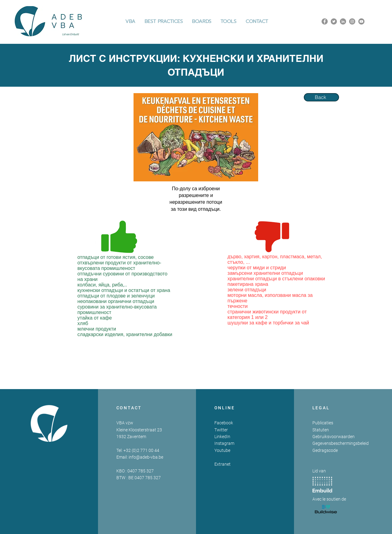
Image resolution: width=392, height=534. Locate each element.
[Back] (321, 97)
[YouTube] (361, 21)
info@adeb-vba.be (146, 457)
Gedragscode (325, 450)
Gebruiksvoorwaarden (334, 437)
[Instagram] (352, 21)
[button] (164, 21)
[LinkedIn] (343, 21)
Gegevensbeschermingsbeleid (341, 443)
